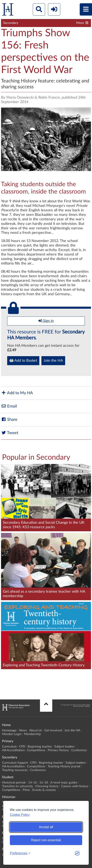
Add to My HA (17, 393)
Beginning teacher (40, 747)
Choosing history (47, 786)
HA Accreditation (13, 750)
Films (26, 790)
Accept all (46, 827)
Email (9, 406)
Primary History (58, 750)
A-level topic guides (64, 783)
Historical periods (14, 783)
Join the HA (53, 361)
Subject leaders (64, 747)
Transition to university (18, 786)
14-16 (33, 783)
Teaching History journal (64, 766)
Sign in (46, 321)
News (23, 730)
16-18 (44, 783)
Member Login (12, 734)
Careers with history (75, 786)
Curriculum (9, 747)
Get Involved (53, 730)
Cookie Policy (20, 815)
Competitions (36, 750)
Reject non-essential (46, 840)
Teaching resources (15, 770)
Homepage (9, 730)
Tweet (10, 433)
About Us (36, 730)
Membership (32, 734)
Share (9, 419)
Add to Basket (23, 360)
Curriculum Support (15, 763)
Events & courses (44, 790)
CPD (22, 747)
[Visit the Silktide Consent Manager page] (77, 853)
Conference (79, 750)
